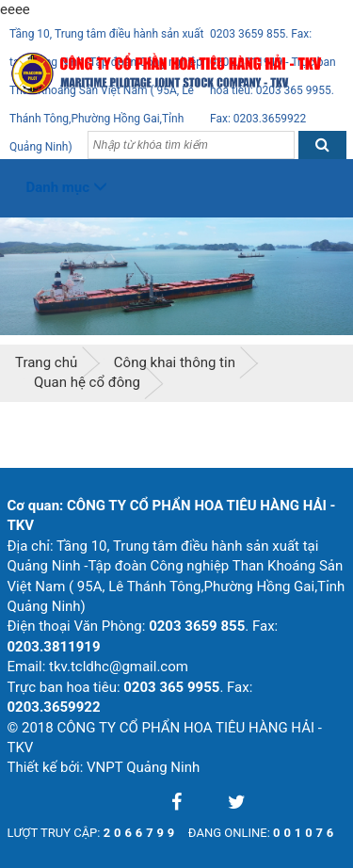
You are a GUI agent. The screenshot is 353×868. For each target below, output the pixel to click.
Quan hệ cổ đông (87, 382)
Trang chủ (46, 362)
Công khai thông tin (175, 362)
